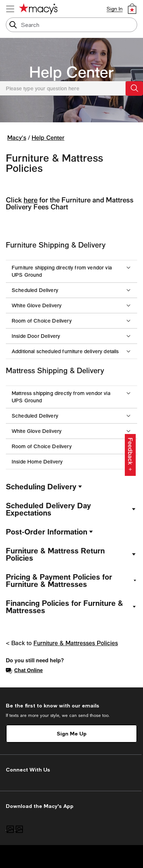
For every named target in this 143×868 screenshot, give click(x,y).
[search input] (71, 25)
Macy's (17, 137)
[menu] (10, 9)
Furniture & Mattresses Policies (76, 643)
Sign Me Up (72, 733)
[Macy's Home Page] (38, 9)
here (31, 200)
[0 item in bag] (132, 9)
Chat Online (24, 671)
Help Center (71, 72)
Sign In (115, 9)
